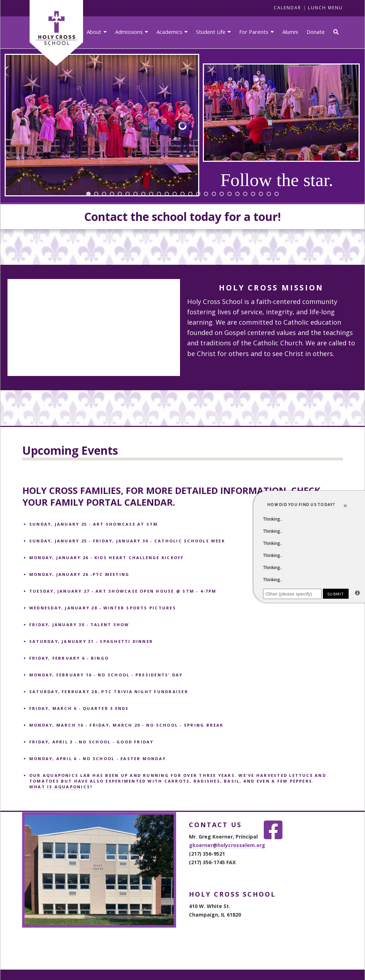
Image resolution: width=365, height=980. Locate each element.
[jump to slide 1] (88, 194)
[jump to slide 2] (96, 194)
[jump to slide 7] (135, 194)
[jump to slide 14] (190, 194)
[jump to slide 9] (151, 194)
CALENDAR (287, 8)
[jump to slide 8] (143, 194)
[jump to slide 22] (253, 194)
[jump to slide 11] (167, 194)
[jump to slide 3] (104, 194)
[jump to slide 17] (214, 194)
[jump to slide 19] (230, 194)
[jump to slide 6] (128, 194)
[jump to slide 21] (245, 194)
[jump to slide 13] (182, 194)
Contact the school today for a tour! (182, 216)
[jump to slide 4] (112, 194)
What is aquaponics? (61, 787)
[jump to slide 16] (206, 194)
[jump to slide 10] (159, 194)
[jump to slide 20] (237, 194)
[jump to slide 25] (277, 194)
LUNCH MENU (325, 8)
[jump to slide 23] (261, 194)
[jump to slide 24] (269, 194)
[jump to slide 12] (175, 194)
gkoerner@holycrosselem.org (227, 845)
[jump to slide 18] (222, 194)
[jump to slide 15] (198, 194)
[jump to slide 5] (120, 194)
